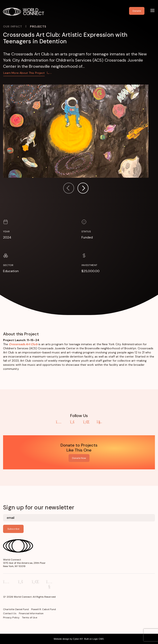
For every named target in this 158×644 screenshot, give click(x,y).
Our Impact (13, 26)
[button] (83, 189)
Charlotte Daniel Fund (16, 609)
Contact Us (10, 613)
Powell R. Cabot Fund (44, 609)
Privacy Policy (11, 618)
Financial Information (31, 613)
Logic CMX (98, 639)
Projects (38, 26)
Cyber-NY (78, 639)
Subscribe (13, 529)
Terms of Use (30, 618)
